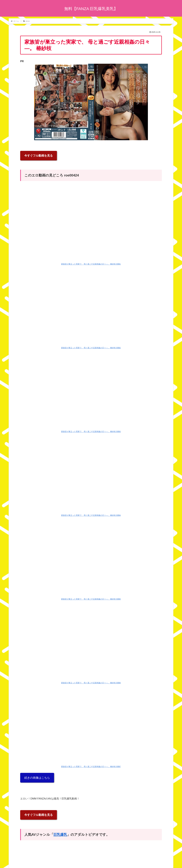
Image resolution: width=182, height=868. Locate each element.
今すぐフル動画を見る (39, 156)
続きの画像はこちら (37, 778)
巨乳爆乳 (60, 835)
